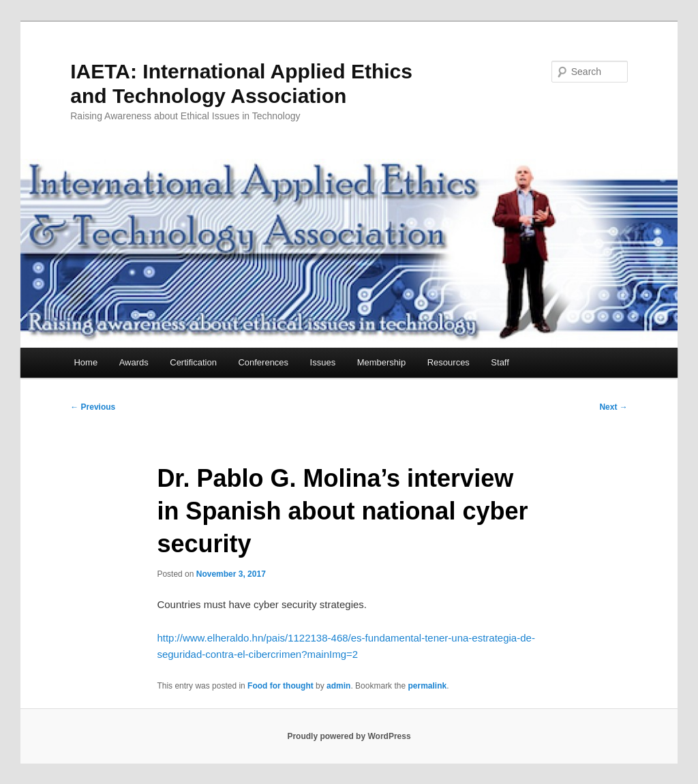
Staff (500, 362)
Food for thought (280, 686)
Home (86, 362)
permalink (427, 686)
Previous (93, 407)
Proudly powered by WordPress (349, 736)
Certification (193, 362)
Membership (382, 362)
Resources (449, 362)
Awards (134, 362)
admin (338, 686)
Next (613, 407)
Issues (323, 362)
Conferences (263, 362)
